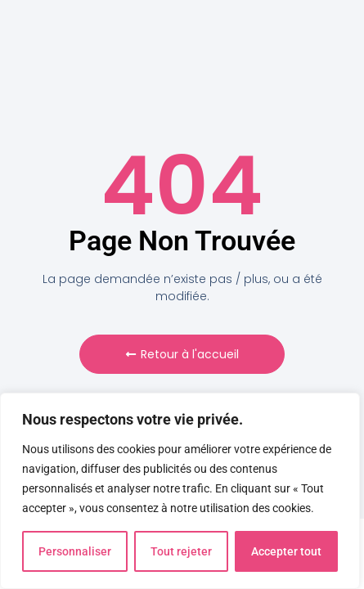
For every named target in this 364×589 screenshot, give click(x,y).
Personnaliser (75, 551)
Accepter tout (286, 551)
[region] (180, 491)
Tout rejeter (181, 551)
